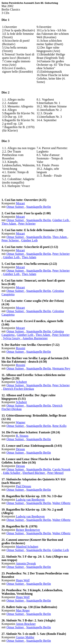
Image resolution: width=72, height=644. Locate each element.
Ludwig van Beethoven (30, 500)
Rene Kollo (59, 426)
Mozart (20, 203)
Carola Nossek (61, 469)
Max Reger (23, 610)
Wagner (21, 422)
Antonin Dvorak (26, 563)
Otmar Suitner (15, 207)
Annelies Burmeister (35, 338)
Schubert (21, 382)
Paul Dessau (24, 486)
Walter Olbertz (61, 503)
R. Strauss (22, 436)
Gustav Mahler (25, 637)
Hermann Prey (61, 368)
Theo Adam (9, 224)
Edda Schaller (12, 473)
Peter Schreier (27, 224)
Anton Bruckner (26, 624)
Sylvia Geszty (12, 338)
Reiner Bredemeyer (28, 530)
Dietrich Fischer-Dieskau (19, 389)
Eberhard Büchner (34, 473)
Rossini (21, 348)
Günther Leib (61, 220)
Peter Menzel (55, 473)
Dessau (20, 449)
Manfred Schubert (27, 547)
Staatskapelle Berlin (38, 207)
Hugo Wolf (23, 580)
